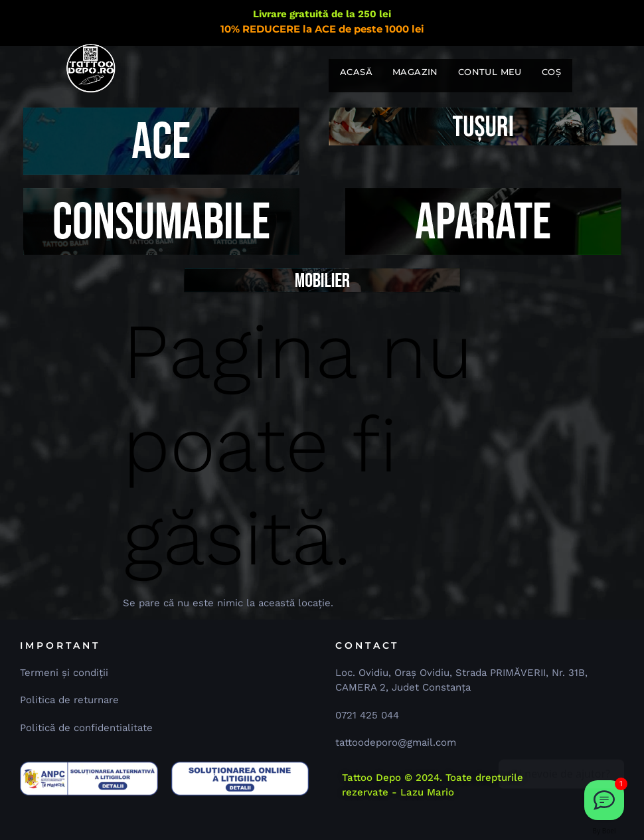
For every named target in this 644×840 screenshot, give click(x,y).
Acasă (356, 72)
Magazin (415, 72)
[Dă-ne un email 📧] (604, 800)
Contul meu (490, 72)
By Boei (604, 831)
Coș (551, 72)
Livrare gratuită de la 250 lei (322, 14)
